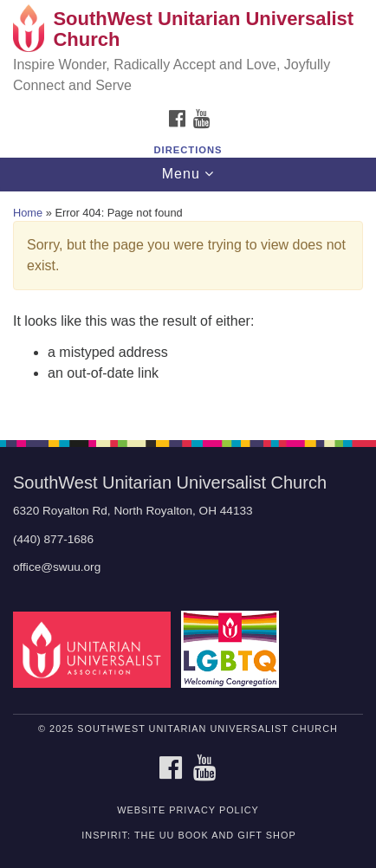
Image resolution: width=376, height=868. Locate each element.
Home (28, 213)
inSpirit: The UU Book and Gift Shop (188, 835)
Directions (188, 150)
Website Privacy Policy (188, 810)
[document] (188, 306)
